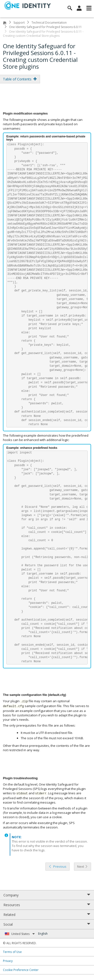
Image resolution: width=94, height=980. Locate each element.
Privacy (8, 961)
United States (23, 934)
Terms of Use (12, 952)
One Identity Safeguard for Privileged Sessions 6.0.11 (45, 27)
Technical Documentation (49, 23)
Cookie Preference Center (21, 970)
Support (19, 23)
